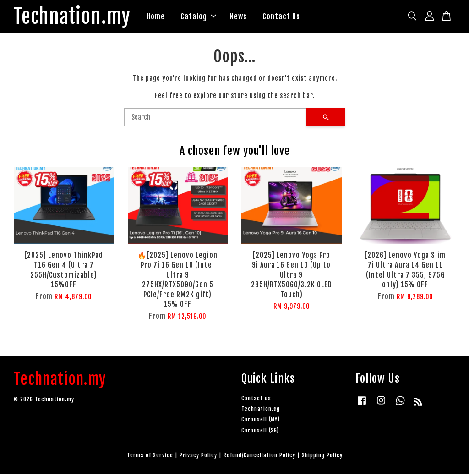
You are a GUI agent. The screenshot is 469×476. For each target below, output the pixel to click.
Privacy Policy (198, 457)
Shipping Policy (322, 457)
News (250, 17)
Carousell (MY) (261, 422)
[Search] (215, 120)
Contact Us (293, 17)
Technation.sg (261, 411)
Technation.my (78, 18)
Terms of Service (150, 457)
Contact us (256, 401)
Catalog (210, 17)
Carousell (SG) (260, 432)
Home (168, 17)
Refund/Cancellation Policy (259, 457)
